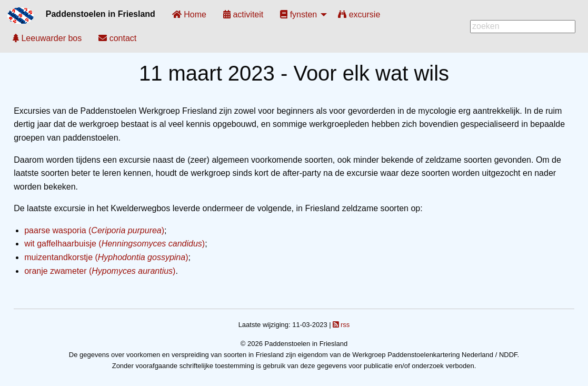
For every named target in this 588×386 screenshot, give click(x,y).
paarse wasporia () (94, 230)
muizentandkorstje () (106, 257)
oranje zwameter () (100, 271)
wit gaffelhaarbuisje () (114, 244)
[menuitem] (189, 14)
